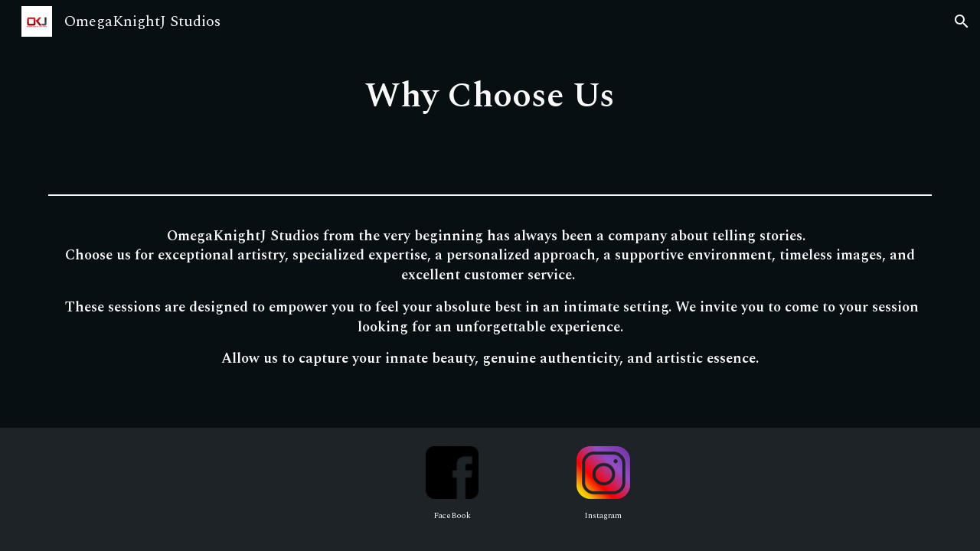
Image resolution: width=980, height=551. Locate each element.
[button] (962, 21)
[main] (490, 94)
